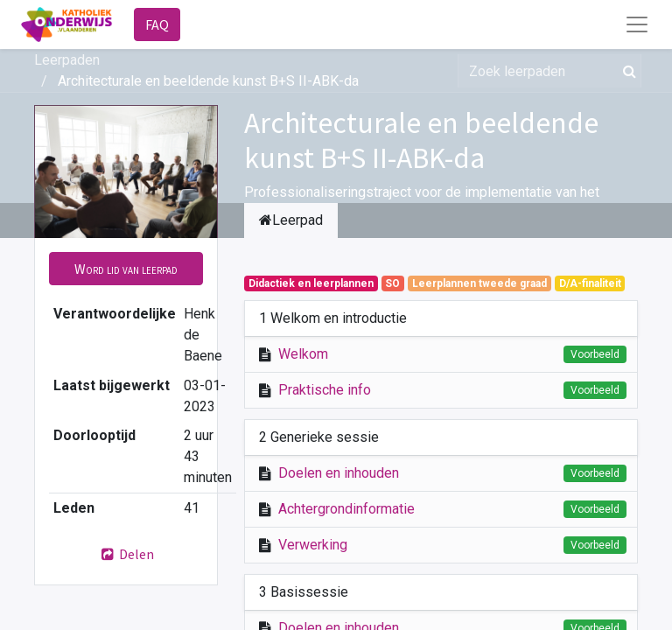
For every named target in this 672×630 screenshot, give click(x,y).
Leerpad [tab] (291, 220)
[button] (126, 269)
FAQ (157, 24)
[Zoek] (626, 71)
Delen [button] (126, 554)
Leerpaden (67, 60)
